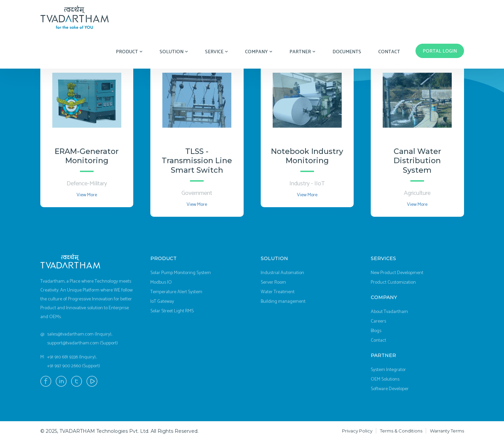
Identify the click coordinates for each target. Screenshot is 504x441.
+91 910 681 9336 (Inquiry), (72, 357)
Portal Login (440, 51)
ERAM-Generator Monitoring (87, 156)
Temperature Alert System (176, 292)
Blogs (376, 331)
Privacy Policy (357, 431)
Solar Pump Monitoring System (181, 273)
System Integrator (388, 370)
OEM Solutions (385, 379)
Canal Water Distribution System (417, 161)
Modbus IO (161, 282)
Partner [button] (302, 52)
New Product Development (397, 273)
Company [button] (259, 52)
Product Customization (393, 282)
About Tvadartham (389, 312)
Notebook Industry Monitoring (307, 156)
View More (87, 195)
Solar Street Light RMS (172, 311)
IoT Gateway (162, 302)
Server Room (273, 282)
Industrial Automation (282, 273)
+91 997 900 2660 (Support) (74, 366)
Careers (378, 321)
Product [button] (129, 52)
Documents (347, 52)
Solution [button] (174, 52)
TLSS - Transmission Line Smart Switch (197, 161)
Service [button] (216, 52)
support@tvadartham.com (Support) (83, 343)
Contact (389, 52)
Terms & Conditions (401, 431)
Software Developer (390, 389)
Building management (283, 302)
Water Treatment (278, 292)
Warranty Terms (447, 431)
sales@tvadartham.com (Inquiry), (80, 334)
